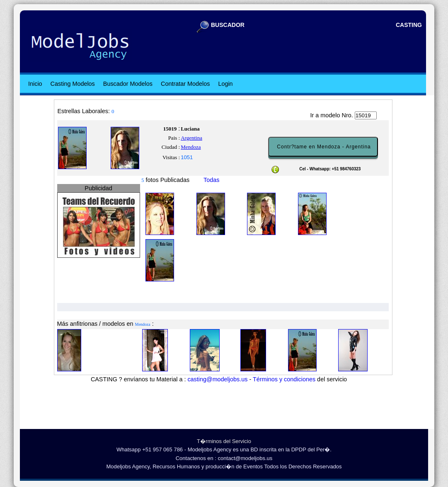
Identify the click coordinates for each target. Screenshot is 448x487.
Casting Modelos (73, 84)
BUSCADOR (228, 25)
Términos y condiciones (284, 379)
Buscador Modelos (128, 84)
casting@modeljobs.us (217, 379)
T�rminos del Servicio (224, 441)
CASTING (409, 25)
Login (225, 84)
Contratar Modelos (185, 84)
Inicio (35, 84)
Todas (211, 180)
